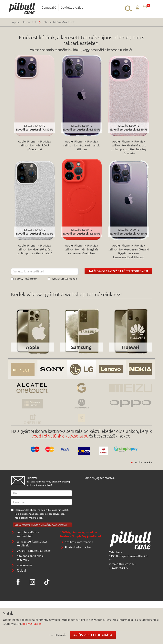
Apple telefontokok (24, 22)
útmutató (49, 7)
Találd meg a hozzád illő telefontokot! (118, 271)
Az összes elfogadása (93, 635)
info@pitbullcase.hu (122, 564)
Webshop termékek (62, 279)
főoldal (21, 570)
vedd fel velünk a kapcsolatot (60, 436)
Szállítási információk (79, 542)
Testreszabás (58, 635)
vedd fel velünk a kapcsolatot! (28, 534)
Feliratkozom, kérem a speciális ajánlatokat (40, 525)
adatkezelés (25, 565)
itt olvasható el (32, 624)
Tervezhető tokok (24, 279)
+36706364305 (118, 568)
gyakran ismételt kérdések (34, 551)
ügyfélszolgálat (72, 7)
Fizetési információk (78, 547)
